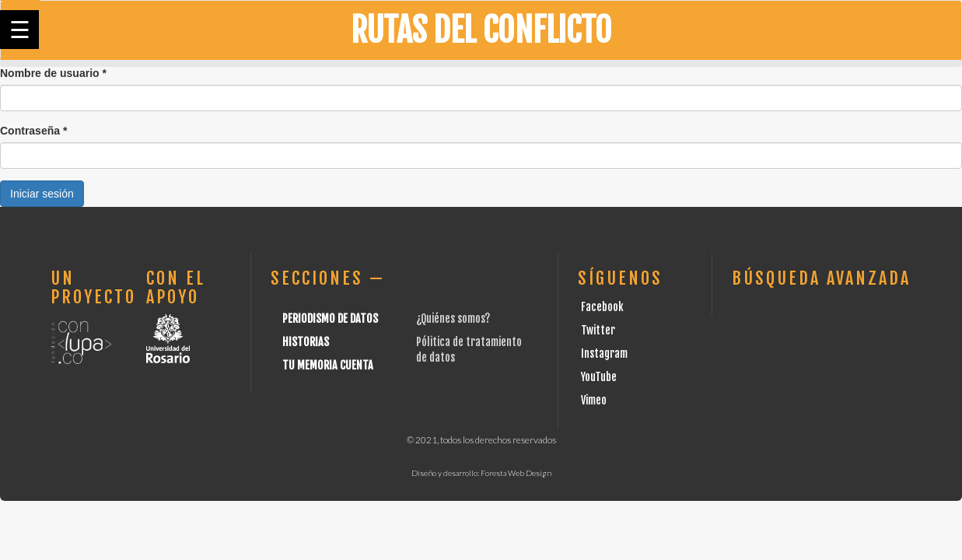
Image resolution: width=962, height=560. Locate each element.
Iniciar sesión (42, 194)
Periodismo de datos (330, 318)
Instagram (604, 353)
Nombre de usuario (53, 73)
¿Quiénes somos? (453, 318)
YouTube (599, 377)
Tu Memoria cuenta (328, 365)
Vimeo (594, 400)
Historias (306, 342)
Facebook (602, 307)
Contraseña (33, 131)
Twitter (598, 330)
